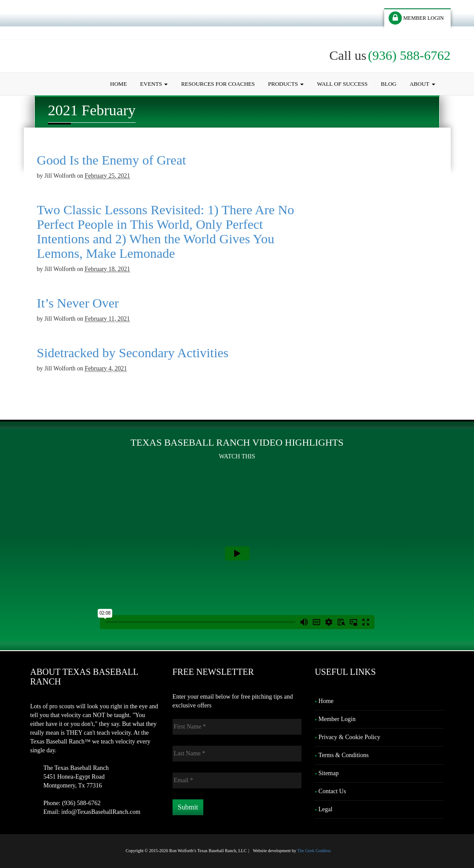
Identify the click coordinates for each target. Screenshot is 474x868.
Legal (326, 809)
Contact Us (333, 791)
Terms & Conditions (344, 755)
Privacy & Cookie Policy (349, 737)
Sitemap (329, 773)
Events (154, 84)
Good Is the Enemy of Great (112, 160)
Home (118, 84)
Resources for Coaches (218, 84)
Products (286, 84)
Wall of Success (342, 84)
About (423, 84)
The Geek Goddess (314, 851)
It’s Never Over (78, 303)
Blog (388, 84)
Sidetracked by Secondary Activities (133, 353)
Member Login (337, 719)
